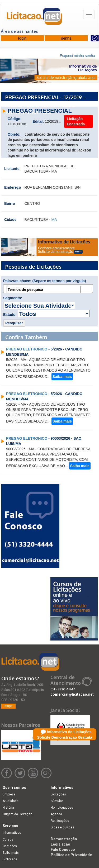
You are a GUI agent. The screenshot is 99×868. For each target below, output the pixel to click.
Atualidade (11, 801)
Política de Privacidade (71, 855)
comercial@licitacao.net (72, 694)
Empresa (9, 794)
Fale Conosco (63, 850)
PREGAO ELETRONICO (27, 349)
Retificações (60, 821)
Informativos (12, 833)
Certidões (10, 846)
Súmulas (57, 801)
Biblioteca (10, 859)
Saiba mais (62, 377)
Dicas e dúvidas (62, 827)
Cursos (8, 839)
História (8, 808)
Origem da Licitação (17, 814)
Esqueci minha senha (77, 56)
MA (54, 220)
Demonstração (64, 839)
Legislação (60, 844)
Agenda (56, 814)
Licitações (58, 794)
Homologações (62, 808)
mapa (8, 706)
